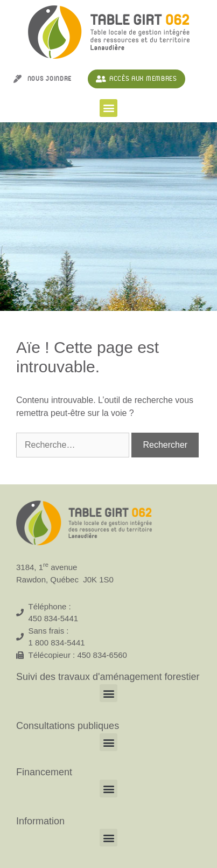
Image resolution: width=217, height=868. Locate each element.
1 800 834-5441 (57, 643)
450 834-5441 (54, 618)
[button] (108, 108)
